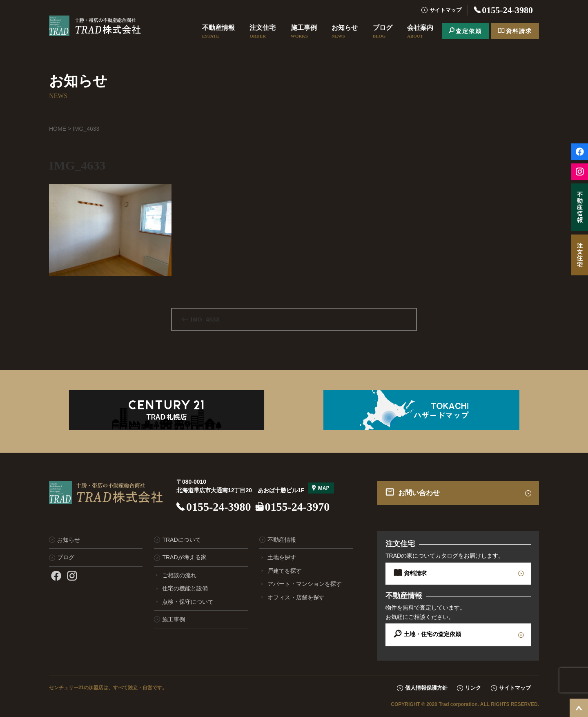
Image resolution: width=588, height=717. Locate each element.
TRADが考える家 (184, 557)
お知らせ (345, 32)
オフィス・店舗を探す (296, 597)
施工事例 (304, 32)
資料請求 (519, 31)
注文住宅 (263, 32)
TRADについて (181, 540)
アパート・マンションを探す (305, 584)
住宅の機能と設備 (185, 588)
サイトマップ (445, 10)
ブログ (383, 32)
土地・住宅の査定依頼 (432, 634)
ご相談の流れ (179, 575)
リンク (473, 688)
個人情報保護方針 (426, 688)
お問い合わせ (419, 493)
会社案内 (420, 32)
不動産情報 (218, 32)
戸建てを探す (285, 571)
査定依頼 (469, 31)
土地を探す (282, 557)
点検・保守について (188, 602)
